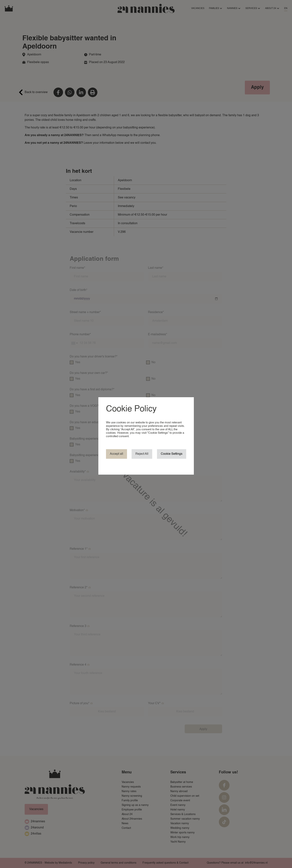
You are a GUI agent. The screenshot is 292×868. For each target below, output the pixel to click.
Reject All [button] (142, 454)
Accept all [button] (116, 454)
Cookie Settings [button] (172, 454)
